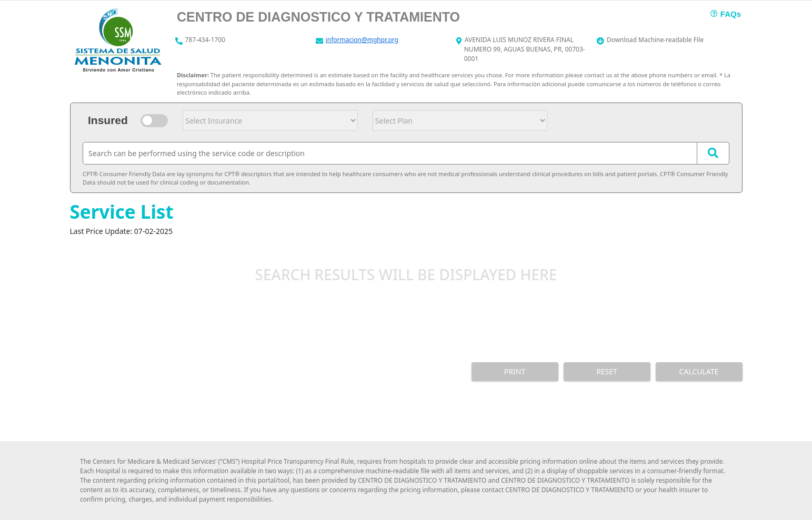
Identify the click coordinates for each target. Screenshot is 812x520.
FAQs (731, 14)
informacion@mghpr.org (362, 40)
